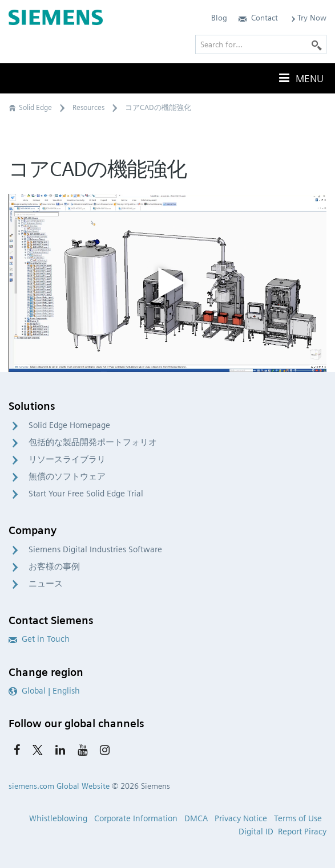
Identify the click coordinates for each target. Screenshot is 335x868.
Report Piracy (302, 832)
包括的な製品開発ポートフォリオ (93, 442)
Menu (300, 78)
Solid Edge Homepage (69, 425)
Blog (219, 18)
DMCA (196, 818)
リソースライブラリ (67, 459)
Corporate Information (136, 818)
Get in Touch (39, 639)
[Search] (317, 44)
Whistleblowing (58, 818)
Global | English (44, 691)
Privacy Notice (241, 818)
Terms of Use (298, 818)
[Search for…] (261, 44)
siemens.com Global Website (59, 786)
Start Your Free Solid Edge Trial (86, 494)
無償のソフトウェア (67, 476)
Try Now (308, 18)
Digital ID (256, 832)
